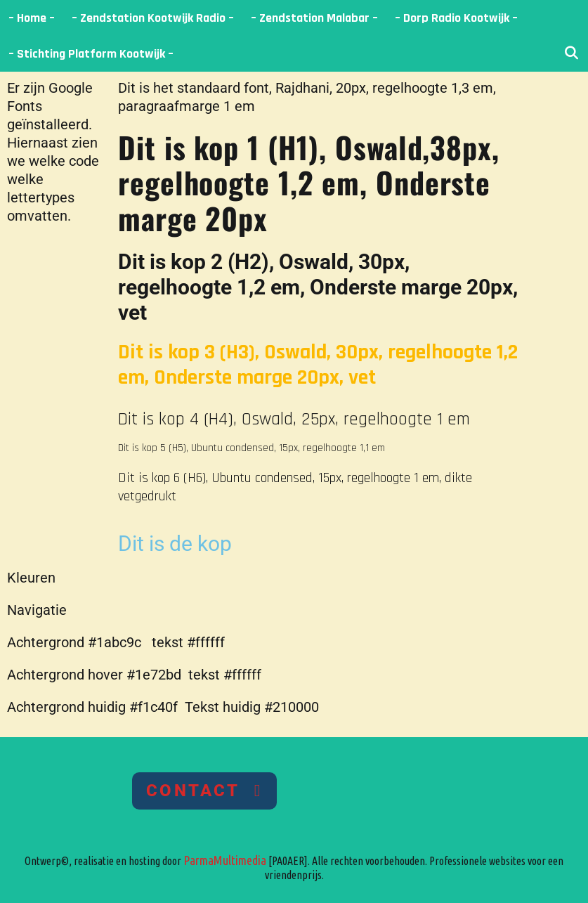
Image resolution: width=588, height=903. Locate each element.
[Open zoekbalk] (571, 54)
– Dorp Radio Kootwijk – (456, 18)
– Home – (32, 18)
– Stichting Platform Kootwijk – (91, 54)
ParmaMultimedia (225, 860)
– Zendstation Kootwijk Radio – (153, 18)
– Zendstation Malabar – (314, 18)
